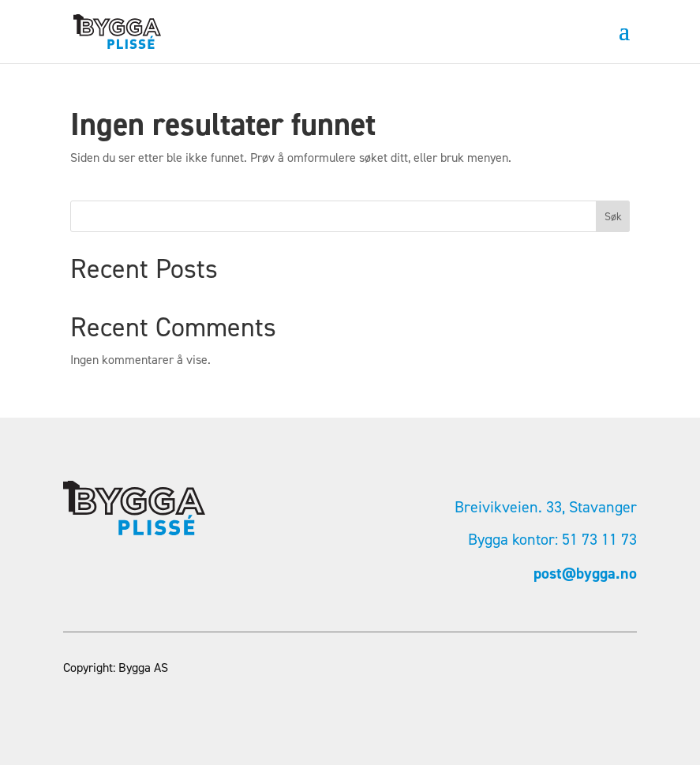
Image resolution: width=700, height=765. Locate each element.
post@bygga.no (585, 573)
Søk (613, 217)
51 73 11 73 (599, 539)
